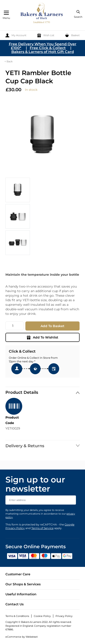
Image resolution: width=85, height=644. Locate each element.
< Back (9, 61)
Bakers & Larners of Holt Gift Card (43, 52)
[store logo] (42, 14)
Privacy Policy (64, 616)
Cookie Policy (42, 616)
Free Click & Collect (48, 48)
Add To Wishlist (42, 337)
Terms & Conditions (17, 616)
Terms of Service (42, 528)
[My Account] (16, 35)
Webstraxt (32, 637)
